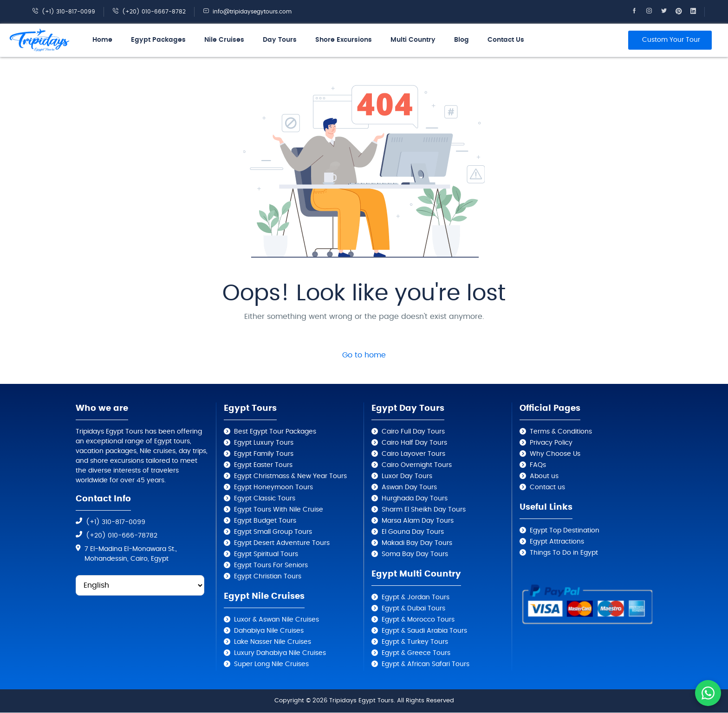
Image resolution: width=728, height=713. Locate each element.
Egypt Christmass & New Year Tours (290, 476)
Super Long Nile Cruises (271, 664)
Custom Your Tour (671, 40)
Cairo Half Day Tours (414, 443)
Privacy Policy (551, 443)
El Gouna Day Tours (413, 532)
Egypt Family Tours (264, 454)
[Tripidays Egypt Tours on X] (668, 12)
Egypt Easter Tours (263, 465)
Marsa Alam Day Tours (418, 521)
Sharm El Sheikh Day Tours (424, 510)
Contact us (547, 487)
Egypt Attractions (557, 542)
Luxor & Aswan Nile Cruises (276, 620)
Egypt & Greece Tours (416, 653)
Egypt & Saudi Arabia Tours (424, 631)
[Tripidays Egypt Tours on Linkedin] (697, 12)
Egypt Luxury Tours (264, 443)
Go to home (364, 355)
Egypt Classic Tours (265, 499)
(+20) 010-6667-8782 (149, 12)
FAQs (538, 465)
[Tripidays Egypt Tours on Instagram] (653, 12)
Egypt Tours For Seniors (271, 565)
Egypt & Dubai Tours (413, 609)
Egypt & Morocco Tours (418, 620)
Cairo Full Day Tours (413, 432)
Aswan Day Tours (409, 487)
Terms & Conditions (561, 432)
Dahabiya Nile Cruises (269, 631)
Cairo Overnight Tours (417, 465)
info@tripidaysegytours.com (247, 12)
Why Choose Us (555, 454)
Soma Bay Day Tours (415, 554)
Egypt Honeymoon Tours (273, 487)
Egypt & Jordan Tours (416, 597)
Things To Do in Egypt (564, 553)
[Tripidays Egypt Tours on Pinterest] (683, 12)
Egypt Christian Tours (268, 577)
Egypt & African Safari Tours (426, 664)
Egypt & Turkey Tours (415, 642)
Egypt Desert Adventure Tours (282, 543)
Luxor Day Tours (407, 476)
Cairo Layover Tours (413, 454)
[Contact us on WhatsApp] (708, 693)
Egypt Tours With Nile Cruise (279, 510)
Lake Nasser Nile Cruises (273, 642)
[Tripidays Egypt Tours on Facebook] (638, 12)
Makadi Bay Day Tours (417, 543)
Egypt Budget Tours (265, 521)
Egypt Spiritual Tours (266, 554)
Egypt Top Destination (565, 531)
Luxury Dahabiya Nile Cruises (280, 653)
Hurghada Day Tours (415, 499)
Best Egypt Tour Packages (275, 432)
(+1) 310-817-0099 (64, 12)
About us (544, 476)
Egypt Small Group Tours (273, 532)
